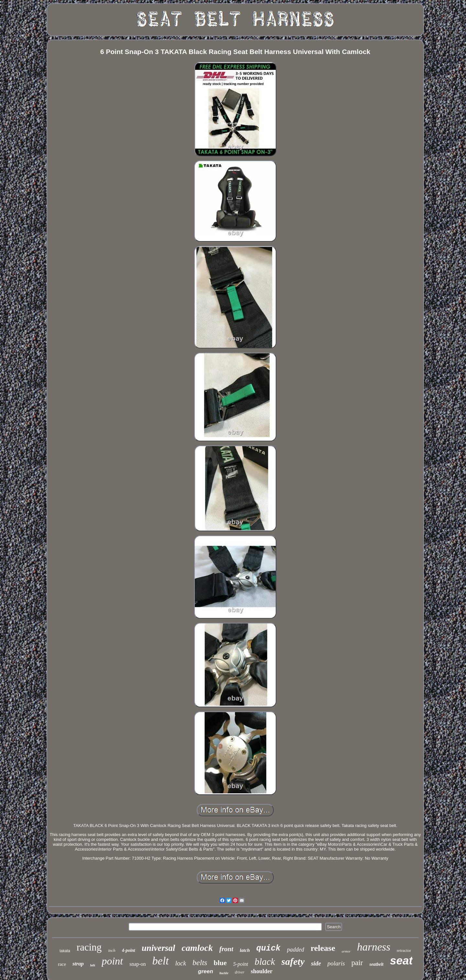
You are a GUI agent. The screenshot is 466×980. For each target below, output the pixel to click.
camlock (197, 948)
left (93, 965)
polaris (336, 963)
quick (268, 948)
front (226, 949)
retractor (404, 950)
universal (159, 948)
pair (357, 963)
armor (346, 951)
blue (220, 963)
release (323, 948)
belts (200, 963)
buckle (224, 973)
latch (245, 950)
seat (401, 960)
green (205, 971)
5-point (241, 964)
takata (65, 951)
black (265, 962)
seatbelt (376, 964)
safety (293, 961)
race (62, 964)
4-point (129, 950)
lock (181, 963)
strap (78, 964)
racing (89, 947)
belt (161, 961)
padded (296, 950)
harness (374, 947)
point (112, 961)
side (316, 963)
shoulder (262, 971)
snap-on (138, 964)
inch (112, 950)
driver (240, 972)
